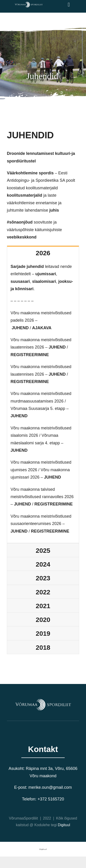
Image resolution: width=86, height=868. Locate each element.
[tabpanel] (43, 401)
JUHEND (20, 328)
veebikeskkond (22, 237)
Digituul (64, 825)
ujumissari (46, 274)
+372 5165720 (51, 799)
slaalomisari (44, 281)
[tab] (43, 253)
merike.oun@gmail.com (50, 787)
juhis (54, 210)
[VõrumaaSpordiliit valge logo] (29, 3)
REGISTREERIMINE (30, 355)
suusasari (20, 281)
